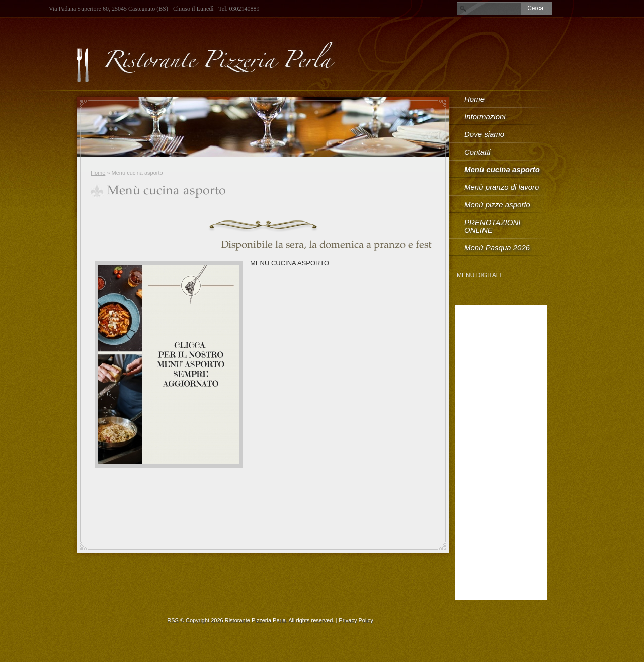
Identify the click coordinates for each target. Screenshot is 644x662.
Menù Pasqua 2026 (497, 247)
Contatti (477, 152)
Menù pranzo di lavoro (502, 187)
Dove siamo (484, 134)
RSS (173, 620)
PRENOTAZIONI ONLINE (492, 226)
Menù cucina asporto (502, 169)
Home (98, 173)
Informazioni (485, 117)
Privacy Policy (356, 620)
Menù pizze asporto (497, 205)
